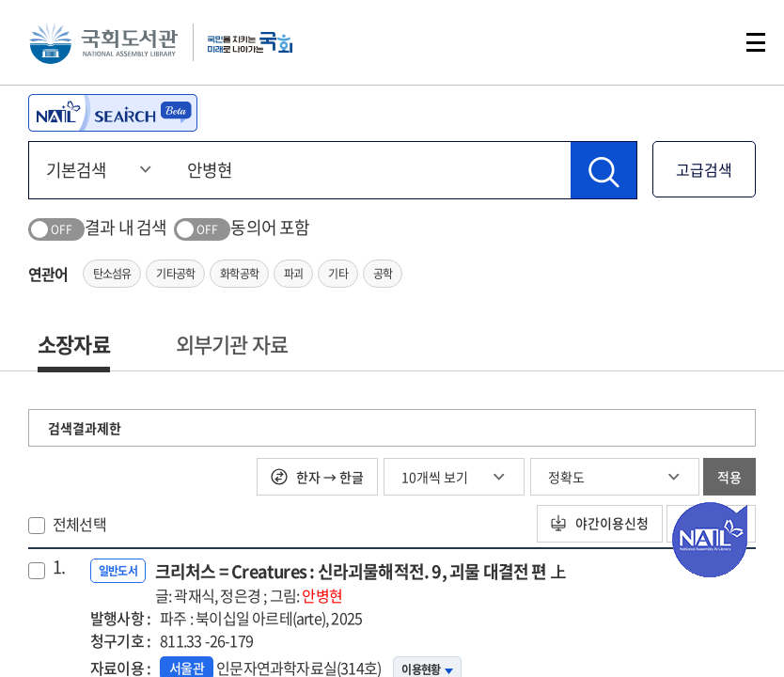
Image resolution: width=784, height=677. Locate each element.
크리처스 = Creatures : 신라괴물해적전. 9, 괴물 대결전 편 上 (361, 583)
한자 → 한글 (317, 477)
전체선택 (79, 524)
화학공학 (239, 274)
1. (59, 567)
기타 (337, 274)
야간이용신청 (598, 524)
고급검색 (704, 169)
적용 (729, 477)
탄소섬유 (112, 274)
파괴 (293, 274)
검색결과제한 (85, 428)
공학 (383, 274)
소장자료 (74, 344)
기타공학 (175, 274)
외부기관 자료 (232, 344)
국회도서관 (103, 42)
